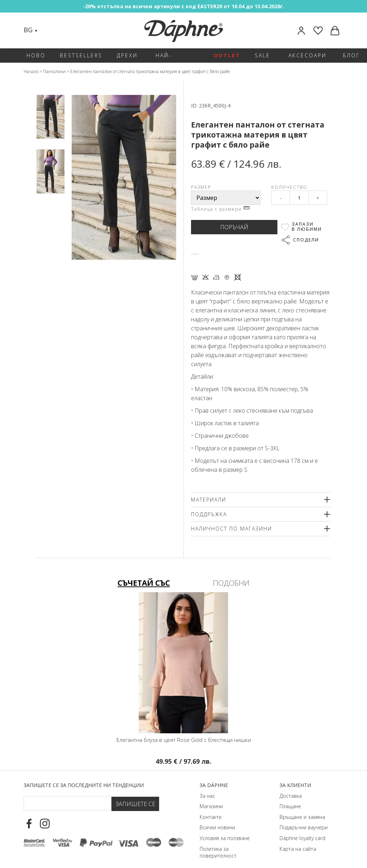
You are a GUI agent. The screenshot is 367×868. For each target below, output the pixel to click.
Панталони (54, 71)
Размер (201, 187)
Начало (31, 71)
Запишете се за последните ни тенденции (84, 775)
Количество (289, 187)
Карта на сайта (298, 839)
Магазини (211, 797)
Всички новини (217, 818)
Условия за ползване (225, 828)
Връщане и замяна (302, 807)
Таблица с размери (220, 209)
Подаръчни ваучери (304, 818)
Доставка (291, 786)
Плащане (290, 797)
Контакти (211, 807)
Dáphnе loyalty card (302, 828)
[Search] (50, 30)
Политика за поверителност (218, 843)
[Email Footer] (68, 793)
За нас (207, 786)
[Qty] (299, 198)
